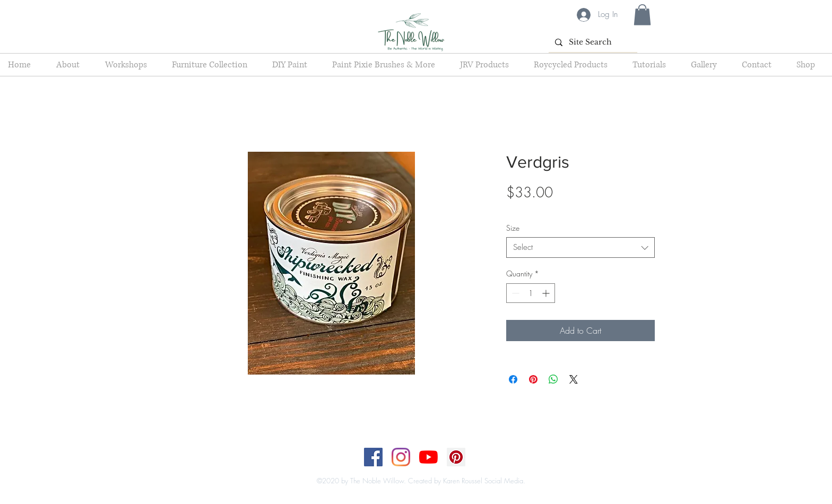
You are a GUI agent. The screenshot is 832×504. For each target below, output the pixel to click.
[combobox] (580, 247)
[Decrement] (514, 293)
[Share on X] (574, 379)
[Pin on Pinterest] (533, 379)
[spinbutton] (531, 293)
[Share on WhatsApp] (553, 379)
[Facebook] (373, 457)
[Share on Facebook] (513, 379)
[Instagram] (401, 457)
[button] (642, 15)
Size (513, 228)
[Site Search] (592, 42)
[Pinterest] (456, 457)
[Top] (409, 470)
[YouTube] (428, 457)
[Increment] (547, 293)
